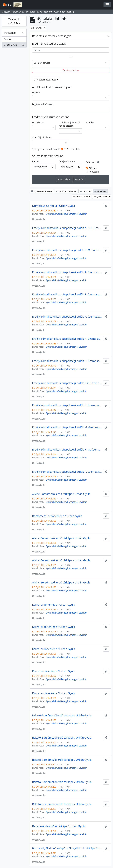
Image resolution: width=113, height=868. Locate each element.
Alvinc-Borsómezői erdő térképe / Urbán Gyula (61, 494)
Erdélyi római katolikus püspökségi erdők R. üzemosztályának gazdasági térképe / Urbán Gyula (67, 272)
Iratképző (10, 33)
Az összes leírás (72, 149)
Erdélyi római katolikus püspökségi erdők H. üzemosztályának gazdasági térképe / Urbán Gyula (67, 339)
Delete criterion (71, 70)
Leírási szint (38, 122)
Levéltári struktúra (66, 191)
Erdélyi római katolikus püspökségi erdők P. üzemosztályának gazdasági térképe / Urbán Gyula (67, 472)
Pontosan (94, 172)
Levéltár (36, 93)
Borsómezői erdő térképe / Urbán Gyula (57, 516)
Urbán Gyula (14, 45)
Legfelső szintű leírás (43, 104)
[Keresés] (71, 50)
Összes (8, 39)
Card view (86, 191)
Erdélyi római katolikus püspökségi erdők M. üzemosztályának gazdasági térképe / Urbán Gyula (67, 427)
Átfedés (93, 168)
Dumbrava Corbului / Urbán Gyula (54, 206)
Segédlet (90, 122)
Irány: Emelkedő (101, 197)
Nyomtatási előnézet (42, 191)
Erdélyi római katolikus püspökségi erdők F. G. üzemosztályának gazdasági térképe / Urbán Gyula (67, 383)
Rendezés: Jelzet (81, 197)
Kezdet (36, 161)
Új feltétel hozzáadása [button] (45, 80)
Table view (100, 191)
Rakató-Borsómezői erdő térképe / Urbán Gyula (62, 715)
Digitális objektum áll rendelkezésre (70, 124)
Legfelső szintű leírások (47, 149)
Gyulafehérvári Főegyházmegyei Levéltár (66, 214)
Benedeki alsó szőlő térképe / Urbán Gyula (59, 826)
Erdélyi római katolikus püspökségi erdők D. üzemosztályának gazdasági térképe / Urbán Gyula (67, 361)
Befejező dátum (67, 161)
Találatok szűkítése (14, 21)
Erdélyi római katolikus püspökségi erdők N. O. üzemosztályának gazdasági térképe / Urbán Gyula (67, 250)
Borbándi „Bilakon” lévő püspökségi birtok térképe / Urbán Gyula (67, 848)
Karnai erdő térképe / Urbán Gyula (54, 605)
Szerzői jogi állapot (42, 137)
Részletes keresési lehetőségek (51, 36)
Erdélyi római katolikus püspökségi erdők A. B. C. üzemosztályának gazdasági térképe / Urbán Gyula (67, 228)
